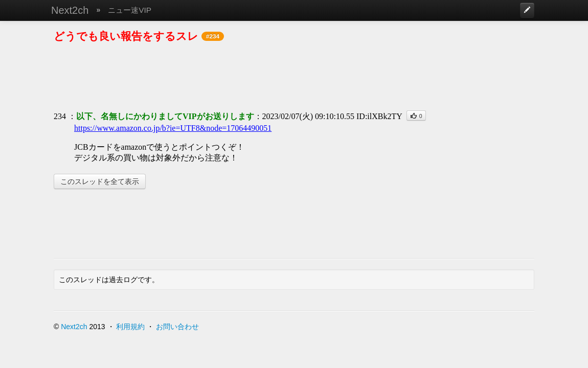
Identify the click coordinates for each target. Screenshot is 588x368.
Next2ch (70, 10)
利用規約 (130, 327)
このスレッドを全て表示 (100, 181)
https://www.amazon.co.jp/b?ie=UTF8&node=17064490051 (173, 128)
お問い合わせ (177, 327)
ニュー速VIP (130, 10)
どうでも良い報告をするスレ (126, 36)
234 (60, 116)
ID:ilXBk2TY (379, 116)
